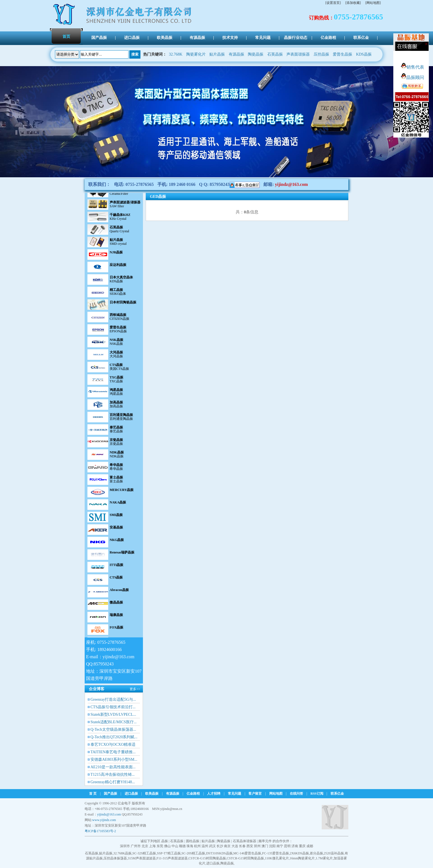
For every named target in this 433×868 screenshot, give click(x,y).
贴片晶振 (217, 54)
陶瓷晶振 (256, 54)
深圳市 (125, 846)
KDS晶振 (364, 54)
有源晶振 (236, 54)
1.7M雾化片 (324, 858)
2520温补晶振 (334, 853)
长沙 (220, 846)
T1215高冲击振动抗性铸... (113, 775)
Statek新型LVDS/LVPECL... (113, 714)
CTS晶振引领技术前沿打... (113, 707)
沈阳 (272, 846)
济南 (295, 846)
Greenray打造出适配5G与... (113, 699)
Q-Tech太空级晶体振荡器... (113, 729)
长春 (242, 846)
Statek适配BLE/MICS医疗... (114, 722)
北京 (145, 846)
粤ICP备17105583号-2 (100, 831)
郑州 (257, 846)
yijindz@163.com (291, 184)
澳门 (265, 846)
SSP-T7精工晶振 (169, 853)
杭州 (197, 846)
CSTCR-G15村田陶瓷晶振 (207, 858)
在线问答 (296, 794)
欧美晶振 (152, 794)
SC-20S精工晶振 (193, 853)
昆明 (287, 846)
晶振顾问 (412, 77)
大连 (235, 846)
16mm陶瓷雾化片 (302, 858)
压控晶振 (321, 54)
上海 (152, 846)
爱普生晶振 (343, 54)
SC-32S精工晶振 (144, 853)
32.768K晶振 (122, 853)
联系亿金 (337, 794)
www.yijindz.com (104, 820)
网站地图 (276, 794)
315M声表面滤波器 (142, 858)
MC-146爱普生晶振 (247, 853)
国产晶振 (110, 794)
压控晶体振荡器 (115, 858)
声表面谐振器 (298, 54)
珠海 (190, 846)
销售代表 (412, 67)
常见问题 (235, 794)
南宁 (280, 846)
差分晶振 (316, 853)
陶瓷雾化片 (196, 54)
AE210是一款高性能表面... (113, 767)
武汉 (212, 846)
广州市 (136, 846)
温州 (205, 846)
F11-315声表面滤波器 (172, 858)
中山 (175, 846)
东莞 (160, 846)
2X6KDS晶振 (299, 853)
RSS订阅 (317, 794)
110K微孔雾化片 (277, 858)
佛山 (167, 846)
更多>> (135, 689)
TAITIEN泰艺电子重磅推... (113, 752)
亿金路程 (193, 794)
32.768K (176, 54)
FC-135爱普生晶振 (275, 853)
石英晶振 (275, 54)
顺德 (182, 846)
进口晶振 (131, 794)
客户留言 (255, 794)
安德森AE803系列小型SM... (114, 759)
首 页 (93, 794)
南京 (227, 846)
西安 (250, 846)
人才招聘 (214, 794)
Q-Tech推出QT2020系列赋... (114, 737)
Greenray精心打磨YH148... (113, 782)
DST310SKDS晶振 (219, 853)
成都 (310, 846)
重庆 (302, 846)
